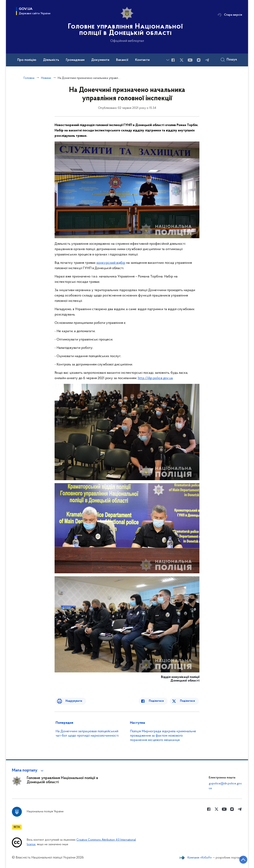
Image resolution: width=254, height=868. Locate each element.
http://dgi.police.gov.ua (155, 378)
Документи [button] (100, 60)
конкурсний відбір (111, 263)
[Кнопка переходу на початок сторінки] (239, 859)
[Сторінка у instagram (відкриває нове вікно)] (199, 60)
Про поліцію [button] (27, 60)
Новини (46, 78)
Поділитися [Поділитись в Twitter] (188, 701)
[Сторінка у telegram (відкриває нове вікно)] (207, 60)
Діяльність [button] (51, 60)
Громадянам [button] (75, 60)
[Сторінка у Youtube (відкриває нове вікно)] (190, 60)
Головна (29, 78)
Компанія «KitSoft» (200, 858)
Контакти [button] (142, 60)
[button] (28, 770)
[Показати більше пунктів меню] (168, 60)
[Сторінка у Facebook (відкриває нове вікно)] (173, 60)
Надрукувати (71, 701)
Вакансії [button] (122, 60)
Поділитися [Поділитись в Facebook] (159, 701)
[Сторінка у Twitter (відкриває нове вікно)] (182, 60)
